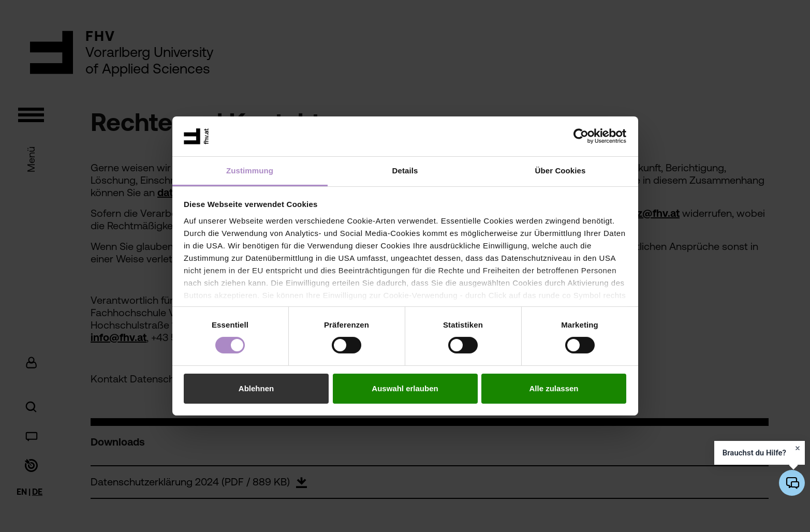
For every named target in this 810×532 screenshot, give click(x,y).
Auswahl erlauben (405, 388)
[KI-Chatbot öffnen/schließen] (792, 483)
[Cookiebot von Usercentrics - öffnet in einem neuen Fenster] (581, 136)
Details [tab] (405, 171)
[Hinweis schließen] (798, 448)
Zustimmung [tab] (250, 171)
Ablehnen (256, 388)
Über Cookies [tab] (561, 171)
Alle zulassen (554, 388)
